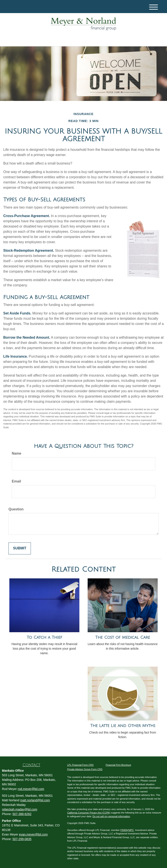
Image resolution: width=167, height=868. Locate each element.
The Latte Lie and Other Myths (123, 726)
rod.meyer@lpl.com (31, 789)
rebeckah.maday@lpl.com (20, 809)
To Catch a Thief (44, 637)
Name (17, 453)
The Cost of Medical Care (123, 637)
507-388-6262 (22, 814)
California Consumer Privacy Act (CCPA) (89, 813)
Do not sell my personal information (111, 816)
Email (16, 481)
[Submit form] (20, 548)
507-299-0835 (22, 839)
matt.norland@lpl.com (35, 800)
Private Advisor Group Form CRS (85, 769)
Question (16, 509)
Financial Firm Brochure (118, 765)
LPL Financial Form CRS (80, 765)
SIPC (131, 830)
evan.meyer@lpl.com (33, 834)
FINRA (124, 830)
